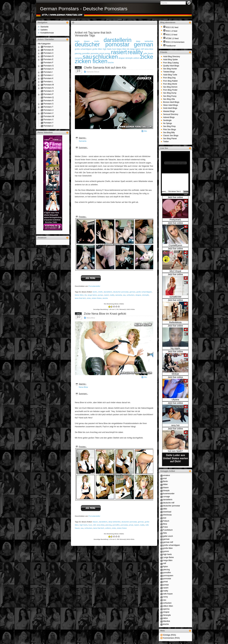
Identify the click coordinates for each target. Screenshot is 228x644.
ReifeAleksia (175, 322)
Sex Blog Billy (169, 133)
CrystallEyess (175, 245)
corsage (166, 497)
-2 (109, 307)
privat (131, 525)
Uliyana (175, 400)
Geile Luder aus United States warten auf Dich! (175, 458)
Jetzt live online (175, 197)
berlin (95, 292)
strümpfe (129, 58)
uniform (136, 58)
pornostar (124, 525)
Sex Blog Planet (170, 139)
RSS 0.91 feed (172, 27)
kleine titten (79, 295)
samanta (119, 295)
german (143, 44)
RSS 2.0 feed (172, 35)
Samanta (83, 141)
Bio (146, 131)
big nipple (175, 348)
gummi (166, 551)
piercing (78, 54)
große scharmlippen (83, 49)
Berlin (166, 481)
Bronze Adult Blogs (171, 102)
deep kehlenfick (114, 522)
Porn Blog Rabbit (170, 81)
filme (165, 524)
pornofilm (116, 525)
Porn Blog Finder (170, 90)
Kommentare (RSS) (172, 638)
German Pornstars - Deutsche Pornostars (84, 9)
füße (165, 533)
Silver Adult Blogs (171, 105)
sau (87, 57)
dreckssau (167, 515)
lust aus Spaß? (175, 451)
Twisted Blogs (169, 72)
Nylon (166, 567)
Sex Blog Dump (170, 93)
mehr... (186, 195)
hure (90, 525)
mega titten (168, 560)
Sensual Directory (171, 114)
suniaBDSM (175, 297)
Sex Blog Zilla (169, 99)
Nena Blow (91, 318)
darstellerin (118, 40)
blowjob (166, 491)
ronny (165, 597)
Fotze (165, 527)
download (167, 512)
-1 (111, 307)
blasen (95, 522)
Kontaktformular (47, 33)
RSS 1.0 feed (172, 31)
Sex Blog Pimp (169, 126)
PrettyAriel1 (175, 220)
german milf (168, 542)
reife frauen (168, 594)
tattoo (165, 618)
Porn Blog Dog (169, 78)
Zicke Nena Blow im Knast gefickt (105, 314)
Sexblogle (167, 120)
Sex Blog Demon (170, 87)
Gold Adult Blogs (170, 108)
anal (165, 478)
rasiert (119, 52)
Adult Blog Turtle (170, 75)
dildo (165, 509)
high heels (107, 49)
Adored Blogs (169, 117)
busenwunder (169, 494)
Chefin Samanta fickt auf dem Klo (105, 68)
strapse (122, 58)
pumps (100, 295)
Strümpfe (167, 615)
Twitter (166, 142)
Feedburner (171, 46)
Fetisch (166, 521)
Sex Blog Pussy (170, 96)
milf (94, 525)
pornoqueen (168, 576)
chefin (100, 292)
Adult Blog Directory (172, 57)
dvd (165, 518)
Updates (44, 30)
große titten (97, 49)
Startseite (45, 27)
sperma (166, 609)
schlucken (105, 57)
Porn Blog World (170, 84)
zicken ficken (91, 61)
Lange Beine (168, 557)
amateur (167, 475)
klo (86, 295)
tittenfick (167, 621)
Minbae (175, 374)
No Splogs (168, 123)
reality (135, 52)
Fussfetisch (168, 530)
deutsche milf (169, 503)
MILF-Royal (175, 271)
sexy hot (175, 425)
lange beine (92, 295)
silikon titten (168, 606)
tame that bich (80, 298)
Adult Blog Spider (171, 60)
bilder (165, 484)
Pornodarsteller (94, 286)
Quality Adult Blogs (171, 66)
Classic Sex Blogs (171, 136)
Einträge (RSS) (170, 635)
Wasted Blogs (169, 111)
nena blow (149, 49)
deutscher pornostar (102, 44)
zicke (147, 57)
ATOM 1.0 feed (172, 38)
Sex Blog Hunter (170, 69)
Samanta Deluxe (93, 72)
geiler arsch (168, 536)
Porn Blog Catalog (171, 63)
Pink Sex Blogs (170, 130)
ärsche (111, 63)
